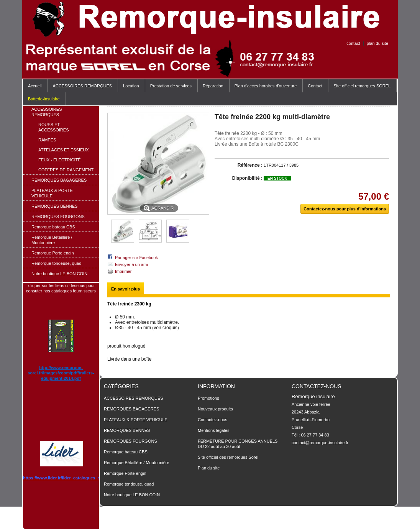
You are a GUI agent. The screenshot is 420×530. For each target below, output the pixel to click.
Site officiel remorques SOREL (362, 86)
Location (131, 86)
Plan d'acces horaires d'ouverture (266, 86)
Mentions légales (214, 430)
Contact (315, 86)
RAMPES (47, 140)
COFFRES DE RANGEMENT (66, 170)
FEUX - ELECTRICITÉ (60, 160)
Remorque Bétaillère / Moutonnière (52, 240)
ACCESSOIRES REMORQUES (80, 88)
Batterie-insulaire (44, 99)
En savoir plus (126, 289)
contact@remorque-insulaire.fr (320, 443)
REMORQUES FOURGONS (58, 217)
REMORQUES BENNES (54, 206)
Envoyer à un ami (131, 264)
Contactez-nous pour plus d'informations (345, 209)
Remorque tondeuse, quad (56, 263)
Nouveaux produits (215, 409)
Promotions (208, 398)
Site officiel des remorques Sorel (228, 457)
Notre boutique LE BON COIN (59, 274)
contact (353, 43)
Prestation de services (171, 86)
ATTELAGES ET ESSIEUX (64, 150)
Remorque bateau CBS (53, 227)
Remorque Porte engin (53, 253)
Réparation (213, 86)
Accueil (35, 86)
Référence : (250, 165)
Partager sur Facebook (136, 258)
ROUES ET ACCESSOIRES (53, 127)
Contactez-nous (212, 420)
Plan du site (209, 468)
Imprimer (123, 271)
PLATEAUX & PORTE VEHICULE (52, 193)
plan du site (377, 43)
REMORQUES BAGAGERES (59, 180)
